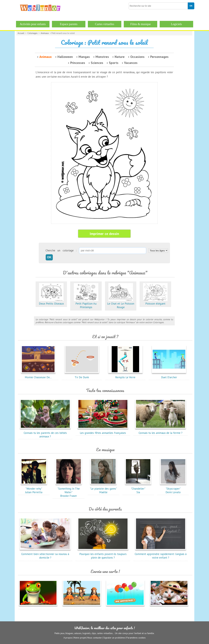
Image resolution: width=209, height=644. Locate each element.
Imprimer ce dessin (104, 234)
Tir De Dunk (82, 375)
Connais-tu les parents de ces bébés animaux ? (45, 433)
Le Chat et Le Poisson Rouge (121, 303)
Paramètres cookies (136, 638)
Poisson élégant (155, 302)
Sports (114, 63)
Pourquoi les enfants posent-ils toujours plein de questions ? (103, 554)
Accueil (21, 33)
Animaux (45, 33)
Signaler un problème (114, 638)
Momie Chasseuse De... (38, 375)
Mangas (84, 57)
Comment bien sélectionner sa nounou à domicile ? (45, 554)
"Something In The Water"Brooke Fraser (69, 490)
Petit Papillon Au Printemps (86, 303)
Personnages (159, 57)
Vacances (131, 63)
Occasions (137, 57)
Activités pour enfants (33, 24)
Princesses (78, 63)
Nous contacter (95, 638)
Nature (120, 57)
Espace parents (69, 24)
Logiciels (176, 24)
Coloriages (32, 33)
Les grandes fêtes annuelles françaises (103, 431)
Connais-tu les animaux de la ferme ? (161, 431)
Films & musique (141, 24)
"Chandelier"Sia (138, 489)
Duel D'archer (169, 375)
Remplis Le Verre (125, 375)
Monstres (102, 57)
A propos (68, 638)
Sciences (97, 63)
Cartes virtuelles (105, 24)
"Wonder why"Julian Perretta (34, 489)
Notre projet (80, 638)
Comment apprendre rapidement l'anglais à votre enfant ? (161, 554)
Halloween (65, 57)
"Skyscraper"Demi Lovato (173, 489)
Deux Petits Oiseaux (51, 302)
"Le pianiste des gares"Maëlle (103, 489)
